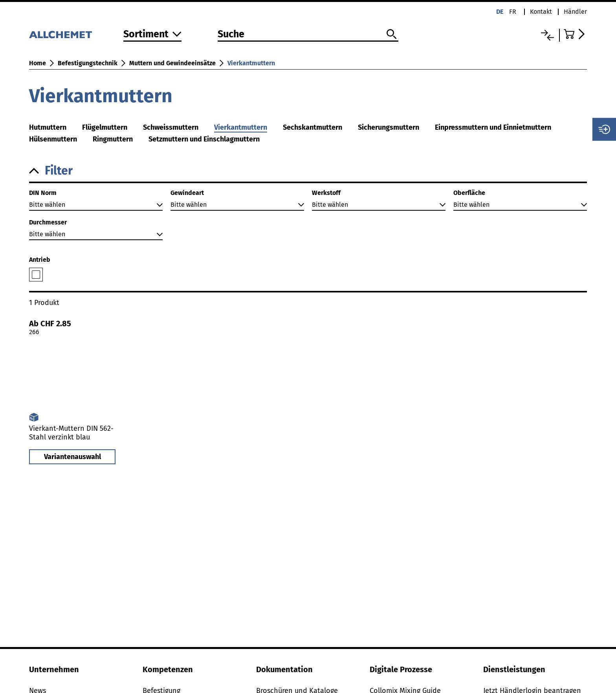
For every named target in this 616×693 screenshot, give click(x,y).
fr (513, 12)
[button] (308, 171)
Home (38, 63)
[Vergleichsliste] (547, 35)
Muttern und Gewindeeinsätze (172, 63)
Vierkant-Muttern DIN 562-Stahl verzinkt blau (71, 433)
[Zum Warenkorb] (575, 34)
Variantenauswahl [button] (72, 457)
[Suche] (308, 35)
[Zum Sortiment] (152, 35)
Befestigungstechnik (88, 63)
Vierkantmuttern (251, 63)
